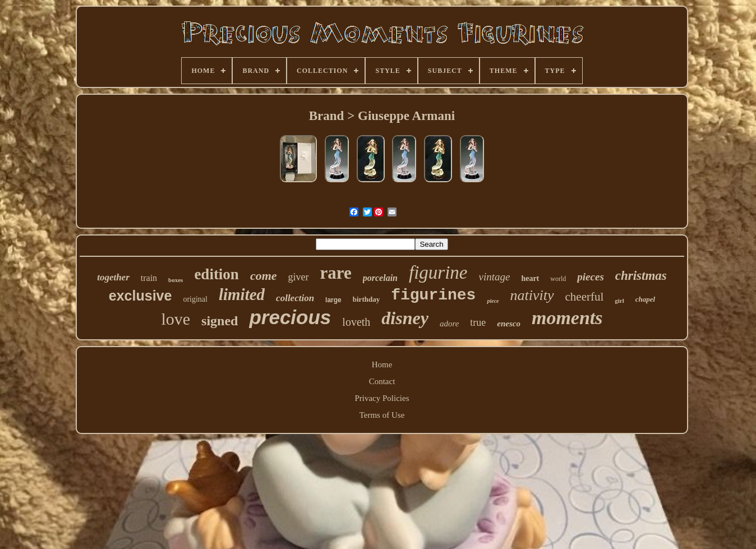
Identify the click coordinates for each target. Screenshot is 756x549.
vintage (494, 277)
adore (449, 324)
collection (295, 298)
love (176, 319)
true (478, 322)
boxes (176, 280)
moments (567, 318)
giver (299, 277)
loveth (356, 322)
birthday (366, 299)
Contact (382, 381)
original (195, 299)
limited (242, 294)
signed (220, 321)
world (558, 279)
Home (382, 365)
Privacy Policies (382, 398)
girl (619, 301)
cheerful (585, 297)
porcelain (380, 278)
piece (493, 301)
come (264, 276)
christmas (641, 276)
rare (336, 273)
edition (216, 274)
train (149, 278)
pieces (590, 277)
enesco (509, 324)
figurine (438, 273)
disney (405, 318)
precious (290, 317)
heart (530, 278)
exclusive (140, 296)
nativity (532, 295)
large (333, 300)
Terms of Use (382, 415)
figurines (433, 295)
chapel (645, 299)
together (113, 277)
